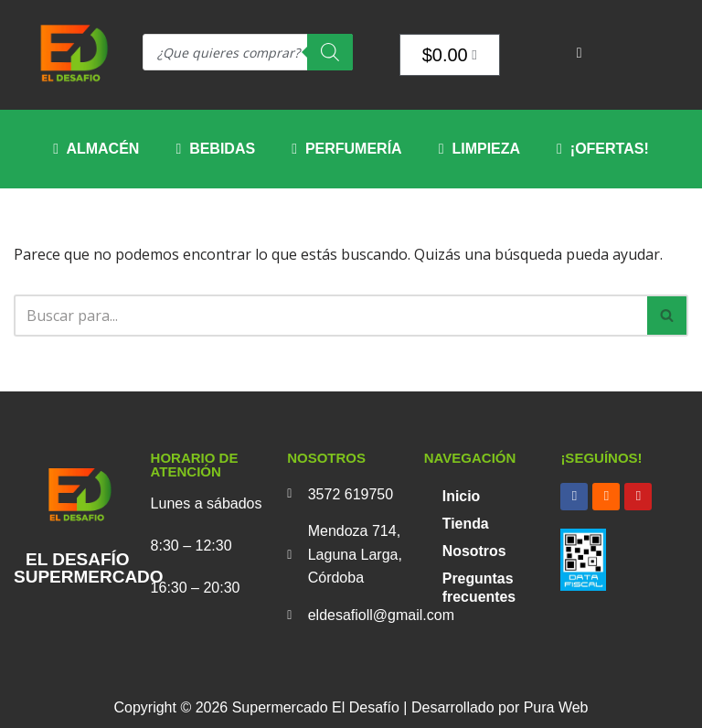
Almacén (96, 149)
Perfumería (347, 149)
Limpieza (479, 149)
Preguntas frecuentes (479, 588)
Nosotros (474, 551)
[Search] (330, 52)
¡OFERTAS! (603, 149)
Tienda (466, 524)
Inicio (462, 496)
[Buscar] (330, 316)
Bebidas (215, 149)
